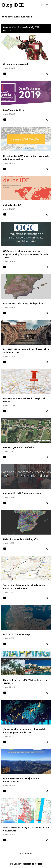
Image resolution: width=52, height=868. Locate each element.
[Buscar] (42, 5)
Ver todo (7, 31)
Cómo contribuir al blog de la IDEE (18, 17)
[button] (47, 74)
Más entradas (26, 854)
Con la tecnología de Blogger (26, 864)
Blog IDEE (13, 5)
